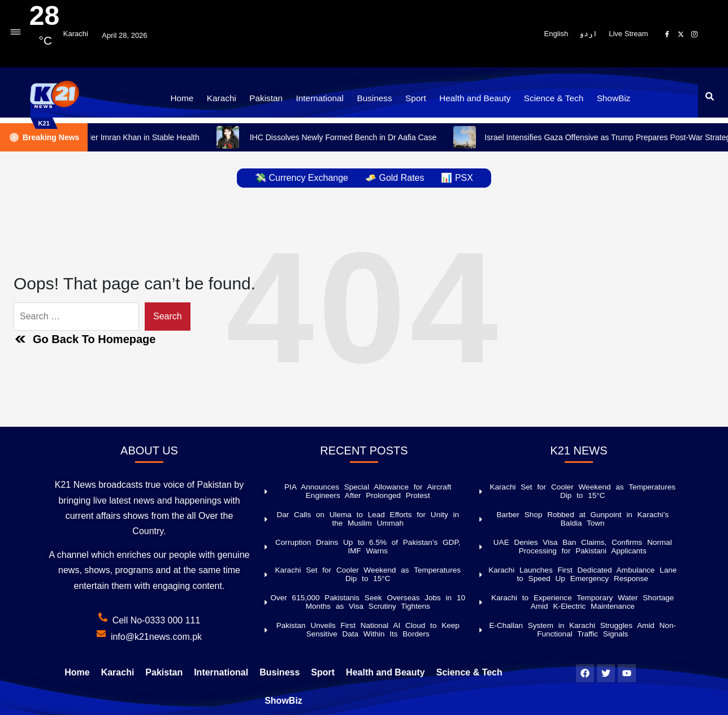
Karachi (230, 97)
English (556, 34)
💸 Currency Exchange (302, 178)
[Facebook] (668, 34)
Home (193, 97)
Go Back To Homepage (84, 339)
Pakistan (272, 97)
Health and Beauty (470, 97)
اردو (588, 34)
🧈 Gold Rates (395, 178)
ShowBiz (602, 97)
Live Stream (628, 34)
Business (375, 97)
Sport (414, 97)
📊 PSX (457, 178)
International (323, 97)
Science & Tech (545, 97)
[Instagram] (695, 34)
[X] (681, 34)
